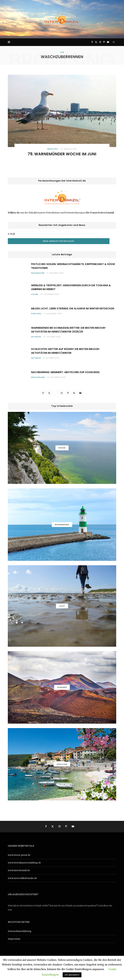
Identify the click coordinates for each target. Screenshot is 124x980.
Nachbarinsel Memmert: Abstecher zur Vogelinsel (66, 372)
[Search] (114, 42)
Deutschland (38, 377)
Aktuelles (36, 337)
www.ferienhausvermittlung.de (24, 863)
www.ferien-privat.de (19, 855)
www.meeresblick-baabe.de (22, 878)
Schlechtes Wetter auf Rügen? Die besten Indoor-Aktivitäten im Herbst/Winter (66, 351)
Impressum (14, 939)
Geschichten (38, 273)
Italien (35, 294)
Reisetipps (53, 149)
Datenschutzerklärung (20, 931)
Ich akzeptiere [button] (72, 975)
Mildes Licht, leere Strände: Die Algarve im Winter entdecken (73, 308)
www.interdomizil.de (19, 870)
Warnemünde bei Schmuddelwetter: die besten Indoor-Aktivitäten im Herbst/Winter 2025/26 (69, 330)
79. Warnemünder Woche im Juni (62, 154)
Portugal (36, 314)
